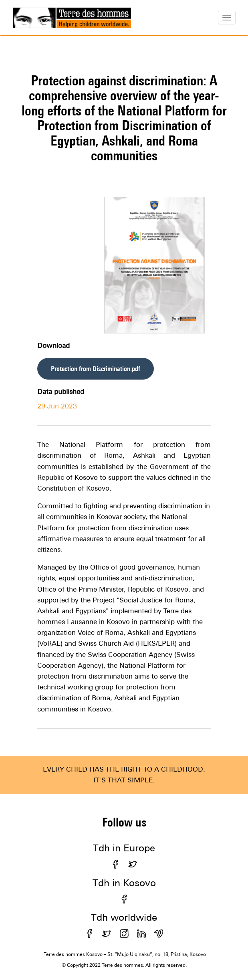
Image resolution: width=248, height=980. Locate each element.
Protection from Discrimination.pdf (96, 369)
